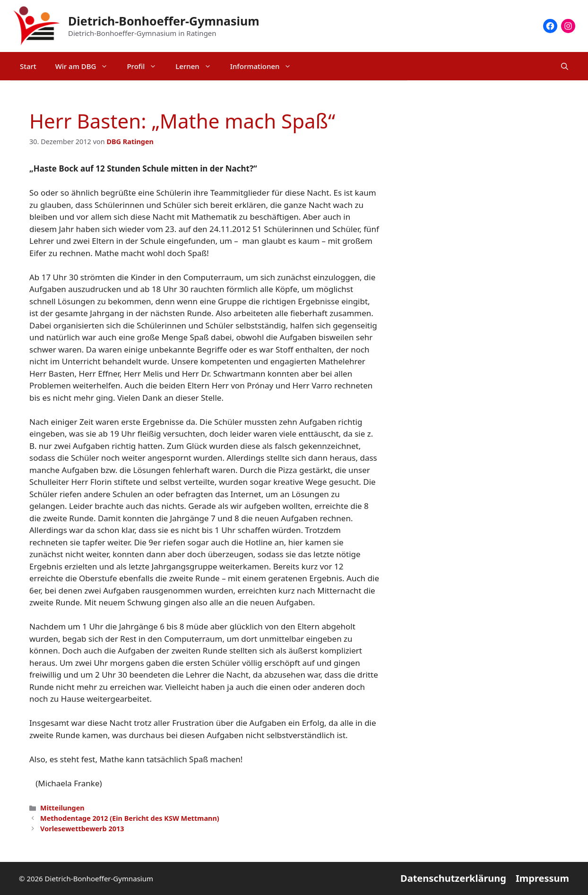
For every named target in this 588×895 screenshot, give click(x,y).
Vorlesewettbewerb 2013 (82, 829)
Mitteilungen (62, 808)
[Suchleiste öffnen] (565, 66)
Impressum (542, 878)
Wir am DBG (86, 66)
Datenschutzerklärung (453, 878)
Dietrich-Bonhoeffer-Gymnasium (164, 21)
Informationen (266, 66)
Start (28, 66)
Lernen (198, 66)
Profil (146, 66)
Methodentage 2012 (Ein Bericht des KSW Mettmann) (130, 818)
